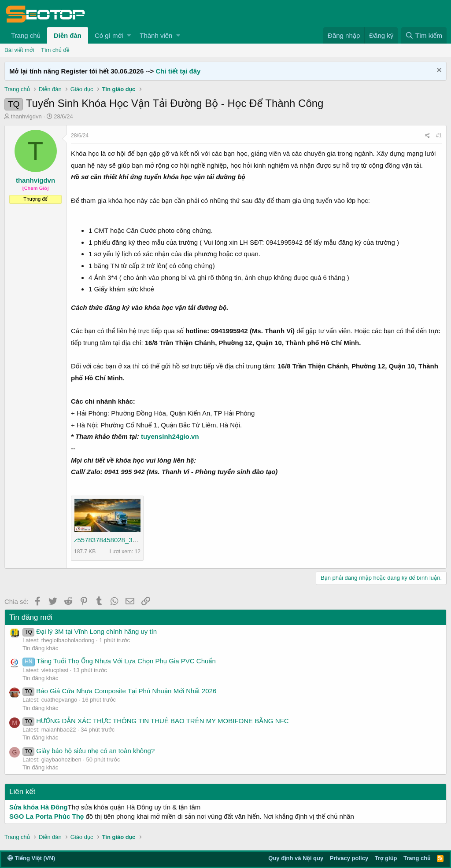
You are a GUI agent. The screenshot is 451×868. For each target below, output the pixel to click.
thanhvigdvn (26, 116)
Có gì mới (109, 35)
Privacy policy (349, 858)
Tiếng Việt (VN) (31, 858)
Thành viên (156, 35)
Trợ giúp (386, 858)
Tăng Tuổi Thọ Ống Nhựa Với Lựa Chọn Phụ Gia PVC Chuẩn (119, 661)
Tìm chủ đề (55, 50)
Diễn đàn (68, 35)
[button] (129, 35)
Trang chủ (26, 35)
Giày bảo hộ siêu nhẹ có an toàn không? (89, 751)
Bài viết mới (19, 50)
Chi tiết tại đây (178, 71)
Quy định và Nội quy (296, 858)
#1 (439, 136)
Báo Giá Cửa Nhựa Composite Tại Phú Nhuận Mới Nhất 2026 (119, 691)
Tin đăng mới (31, 617)
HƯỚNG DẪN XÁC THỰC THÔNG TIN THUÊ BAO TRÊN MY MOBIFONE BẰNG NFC (156, 721)
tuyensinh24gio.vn (170, 436)
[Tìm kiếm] (424, 35)
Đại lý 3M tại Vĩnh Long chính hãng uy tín (90, 631)
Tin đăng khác (40, 648)
